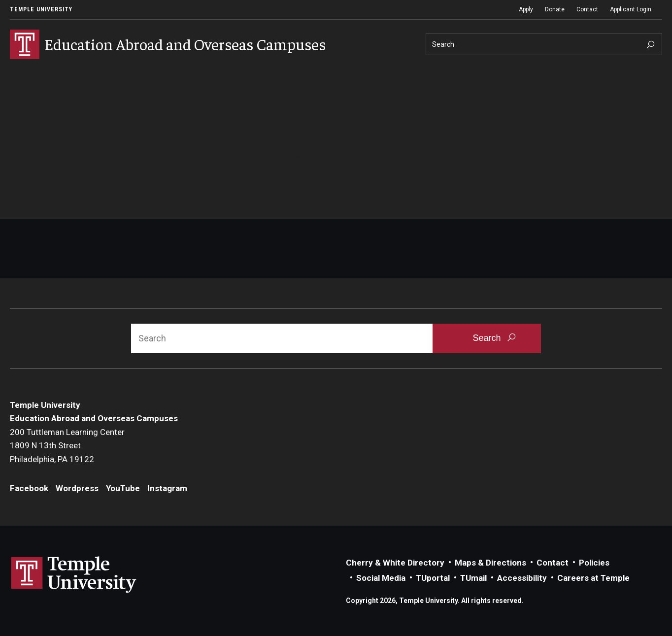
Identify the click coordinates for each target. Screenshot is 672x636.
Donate (555, 9)
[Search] (544, 44)
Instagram (167, 488)
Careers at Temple (593, 578)
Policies (594, 563)
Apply (526, 9)
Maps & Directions (490, 563)
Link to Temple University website (74, 575)
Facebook (29, 488)
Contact (587, 9)
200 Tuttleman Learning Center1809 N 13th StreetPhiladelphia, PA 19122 (67, 446)
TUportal (433, 578)
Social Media (381, 578)
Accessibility (522, 578)
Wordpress (77, 488)
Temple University (41, 9)
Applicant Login (631, 9)
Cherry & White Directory (395, 563)
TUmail (473, 578)
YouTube (123, 488)
